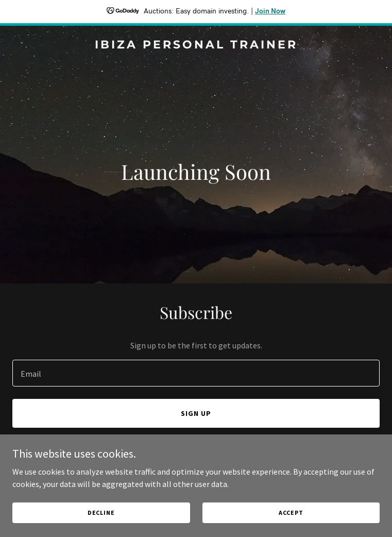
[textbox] (196, 373)
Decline (101, 513)
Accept (291, 513)
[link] (196, 45)
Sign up (196, 413)
